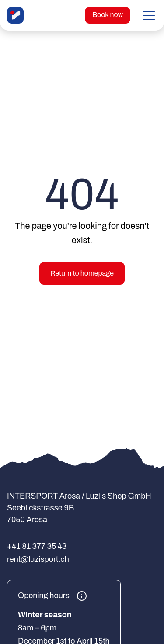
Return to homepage (82, 273)
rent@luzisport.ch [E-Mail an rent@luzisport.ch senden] (38, 559)
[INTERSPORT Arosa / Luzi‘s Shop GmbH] (15, 15)
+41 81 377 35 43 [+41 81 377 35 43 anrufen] (37, 546)
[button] (149, 15)
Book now (108, 15)
